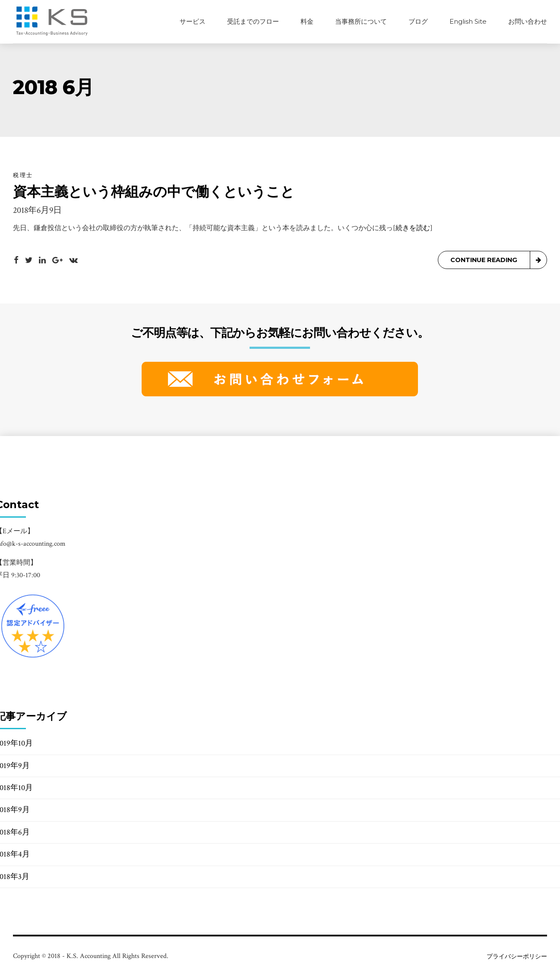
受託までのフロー (253, 21)
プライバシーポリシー (517, 957)
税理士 (23, 175)
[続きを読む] (413, 229)
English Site (468, 21)
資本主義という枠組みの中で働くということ (154, 192)
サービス (193, 21)
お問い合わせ (528, 21)
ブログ (418, 21)
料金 (307, 21)
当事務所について (361, 21)
